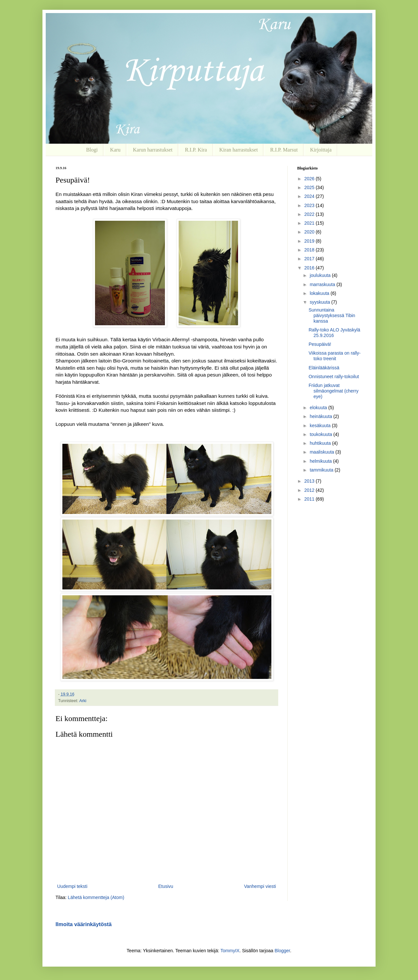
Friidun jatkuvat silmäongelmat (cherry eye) (334, 391)
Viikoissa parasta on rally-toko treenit (335, 356)
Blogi (92, 150)
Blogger (282, 951)
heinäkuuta (321, 416)
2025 (310, 187)
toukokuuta (321, 434)
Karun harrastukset (153, 150)
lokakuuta (320, 293)
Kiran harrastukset (239, 150)
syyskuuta (320, 302)
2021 (310, 223)
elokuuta (319, 408)
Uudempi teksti (72, 886)
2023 (310, 205)
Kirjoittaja (321, 150)
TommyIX (230, 951)
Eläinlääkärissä (324, 368)
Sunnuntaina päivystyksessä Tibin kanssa (332, 315)
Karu (115, 150)
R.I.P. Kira (196, 150)
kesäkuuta (321, 426)
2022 (310, 214)
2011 (310, 499)
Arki (83, 701)
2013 (310, 481)
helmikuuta (321, 461)
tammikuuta (322, 470)
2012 (310, 490)
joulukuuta (321, 275)
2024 (310, 196)
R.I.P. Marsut (284, 150)
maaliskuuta (322, 452)
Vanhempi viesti (260, 886)
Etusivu (166, 886)
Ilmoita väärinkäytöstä (84, 924)
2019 (310, 241)
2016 (310, 268)
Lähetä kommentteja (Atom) (96, 897)
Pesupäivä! (320, 344)
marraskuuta (323, 284)
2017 (310, 259)
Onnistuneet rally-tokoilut (334, 377)
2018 (310, 250)
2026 (310, 179)
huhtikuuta (321, 443)
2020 (310, 232)
